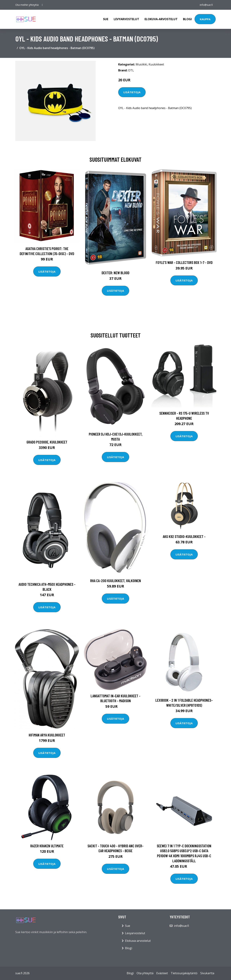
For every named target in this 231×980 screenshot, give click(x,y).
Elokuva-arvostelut (161, 19)
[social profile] (42, 5)
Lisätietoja (132, 92)
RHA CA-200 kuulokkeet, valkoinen (116, 581)
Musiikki (141, 64)
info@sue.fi (206, 5)
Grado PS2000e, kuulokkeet (47, 442)
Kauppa (205, 19)
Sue (106, 19)
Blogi (187, 19)
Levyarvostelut (126, 19)
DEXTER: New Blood (115, 273)
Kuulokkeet (156, 64)
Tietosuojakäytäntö (184, 973)
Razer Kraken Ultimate (47, 846)
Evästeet (162, 973)
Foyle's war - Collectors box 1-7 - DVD (184, 262)
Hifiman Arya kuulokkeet (47, 735)
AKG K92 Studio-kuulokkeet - (184, 536)
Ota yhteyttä (145, 973)
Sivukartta (207, 973)
